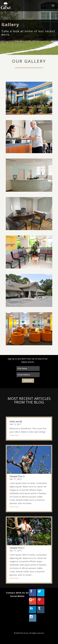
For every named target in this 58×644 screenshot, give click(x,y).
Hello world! (16, 422)
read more (14, 435)
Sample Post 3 (17, 476)
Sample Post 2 (17, 548)
